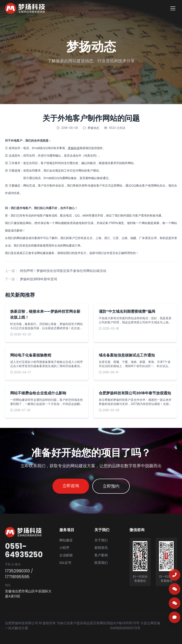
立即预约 (111, 486)
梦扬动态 (93, 128)
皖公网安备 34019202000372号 (135, 626)
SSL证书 (65, 563)
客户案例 (101, 555)
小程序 (64, 548)
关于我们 (101, 540)
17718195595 (17, 577)
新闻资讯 (101, 548)
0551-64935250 (24, 551)
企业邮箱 (66, 555)
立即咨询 (71, 486)
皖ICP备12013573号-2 (126, 623)
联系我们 (101, 563)
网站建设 (22, 238)
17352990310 (17, 571)
